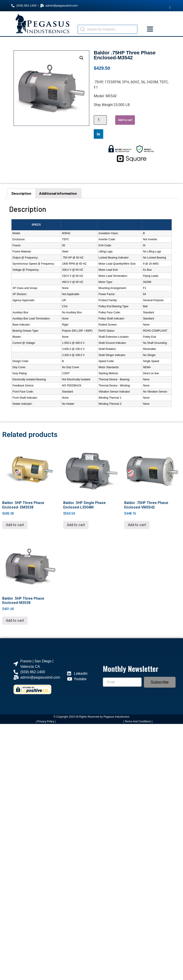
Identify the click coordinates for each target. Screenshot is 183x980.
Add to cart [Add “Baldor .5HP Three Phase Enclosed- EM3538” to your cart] (15, 525)
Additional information (58, 193)
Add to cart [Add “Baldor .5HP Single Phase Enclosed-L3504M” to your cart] (76, 525)
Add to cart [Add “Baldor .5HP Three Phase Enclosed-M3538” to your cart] (15, 621)
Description (21, 193)
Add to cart (125, 120)
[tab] (21, 193)
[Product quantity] (100, 120)
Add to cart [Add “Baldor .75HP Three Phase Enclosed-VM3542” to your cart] (137, 525)
